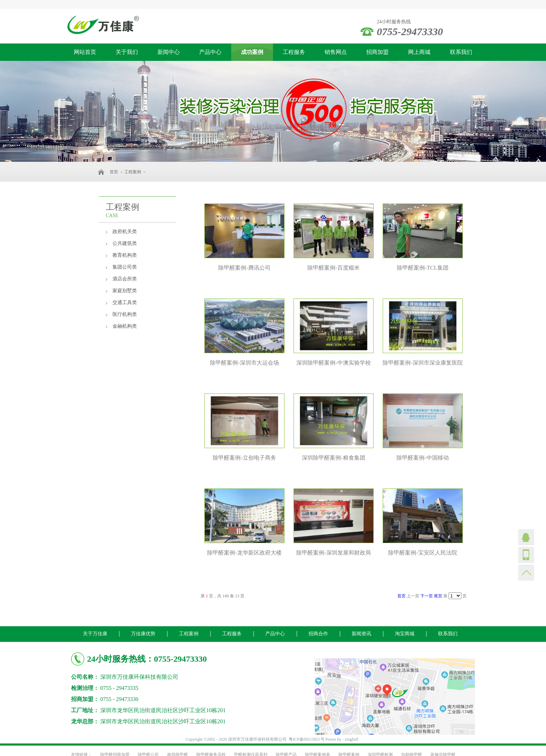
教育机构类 (125, 255)
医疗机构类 (125, 314)
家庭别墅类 (125, 291)
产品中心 (210, 52)
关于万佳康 (95, 634)
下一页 (427, 596)
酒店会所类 (125, 279)
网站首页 (85, 52)
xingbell (352, 739)
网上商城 (419, 52)
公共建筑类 (125, 243)
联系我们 (461, 52)
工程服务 (294, 52)
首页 (114, 172)
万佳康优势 (143, 634)
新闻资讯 (361, 634)
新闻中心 (169, 52)
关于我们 (127, 52)
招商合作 (318, 634)
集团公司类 (125, 267)
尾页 (438, 596)
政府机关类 (125, 232)
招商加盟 (377, 52)
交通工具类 (125, 303)
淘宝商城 (405, 634)
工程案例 (133, 172)
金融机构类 (125, 326)
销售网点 (336, 52)
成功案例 (252, 52)
